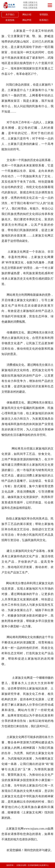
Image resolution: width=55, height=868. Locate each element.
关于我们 (10, 15)
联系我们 (44, 20)
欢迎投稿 (10, 20)
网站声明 (27, 20)
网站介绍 (27, 15)
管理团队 (44, 15)
